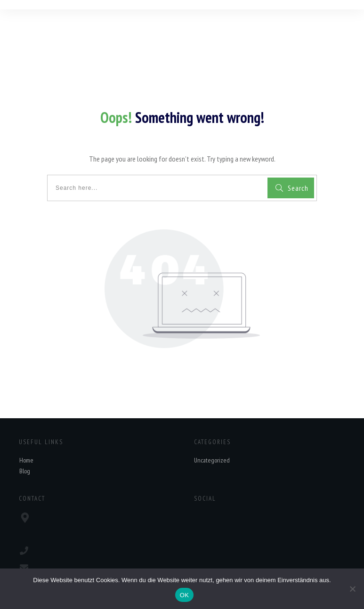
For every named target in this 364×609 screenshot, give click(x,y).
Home (26, 460)
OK (184, 595)
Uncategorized (212, 460)
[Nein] (352, 589)
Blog (25, 471)
